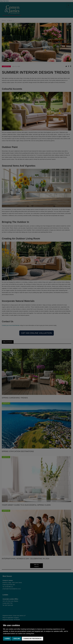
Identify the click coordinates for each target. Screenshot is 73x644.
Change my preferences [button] (32, 639)
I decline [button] (17, 639)
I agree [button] (7, 639)
